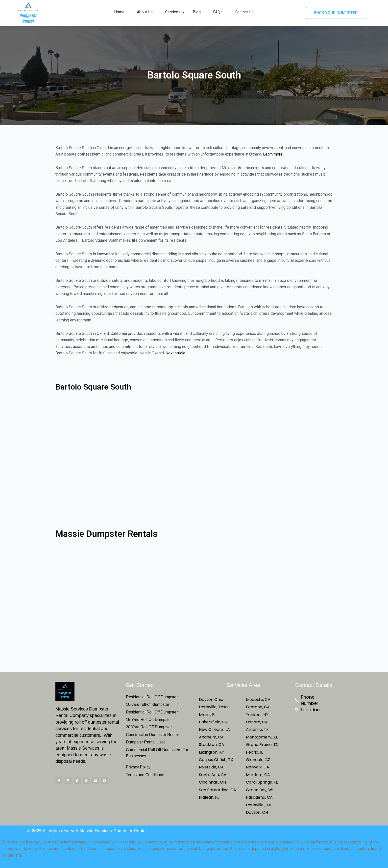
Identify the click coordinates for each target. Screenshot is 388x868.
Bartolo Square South (98, 387)
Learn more (273, 154)
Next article (175, 353)
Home (119, 12)
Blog (197, 12)
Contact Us (244, 12)
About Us (145, 12)
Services (175, 12)
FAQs (218, 12)
